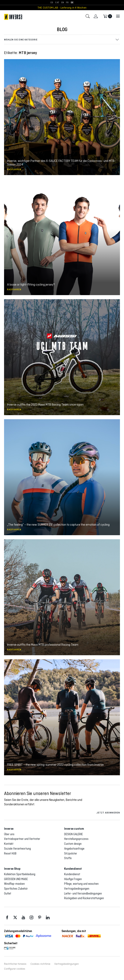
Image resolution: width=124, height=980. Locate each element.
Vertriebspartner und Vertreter (22, 839)
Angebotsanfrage (74, 849)
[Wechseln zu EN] (63, 3)
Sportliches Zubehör (16, 889)
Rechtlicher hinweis (15, 964)
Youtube (23, 918)
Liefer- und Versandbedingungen (83, 893)
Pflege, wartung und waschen (81, 884)
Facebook (7, 918)
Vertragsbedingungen (77, 889)
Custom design (73, 844)
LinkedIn (48, 918)
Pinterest (40, 918)
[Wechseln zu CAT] (57, 3)
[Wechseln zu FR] (67, 3)
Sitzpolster (71, 853)
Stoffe (68, 858)
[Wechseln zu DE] (72, 3)
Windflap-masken (14, 884)
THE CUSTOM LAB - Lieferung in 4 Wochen (62, 8)
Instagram (31, 918)
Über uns (9, 834)
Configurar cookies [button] (15, 969)
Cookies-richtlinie (40, 964)
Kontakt (9, 844)
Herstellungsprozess (76, 839)
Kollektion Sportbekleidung (20, 874)
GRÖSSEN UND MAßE (16, 879)
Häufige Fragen (73, 879)
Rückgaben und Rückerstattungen (84, 898)
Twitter (15, 918)
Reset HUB (10, 853)
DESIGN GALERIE (73, 834)
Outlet (8, 893)
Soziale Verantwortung (17, 849)
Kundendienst (72, 874)
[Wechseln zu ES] (52, 3)
